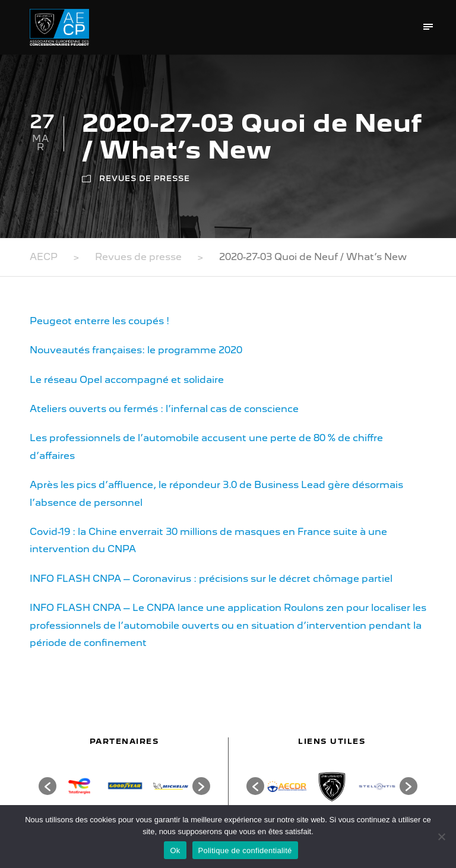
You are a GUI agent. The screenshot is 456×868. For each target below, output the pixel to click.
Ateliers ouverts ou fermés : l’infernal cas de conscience (164, 409)
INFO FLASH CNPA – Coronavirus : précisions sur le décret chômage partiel (211, 579)
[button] (47, 786)
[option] (79, 786)
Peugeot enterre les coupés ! (99, 321)
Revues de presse (145, 178)
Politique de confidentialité (245, 850)
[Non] (441, 837)
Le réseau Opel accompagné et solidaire (127, 380)
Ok (175, 850)
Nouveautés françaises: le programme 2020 (136, 350)
